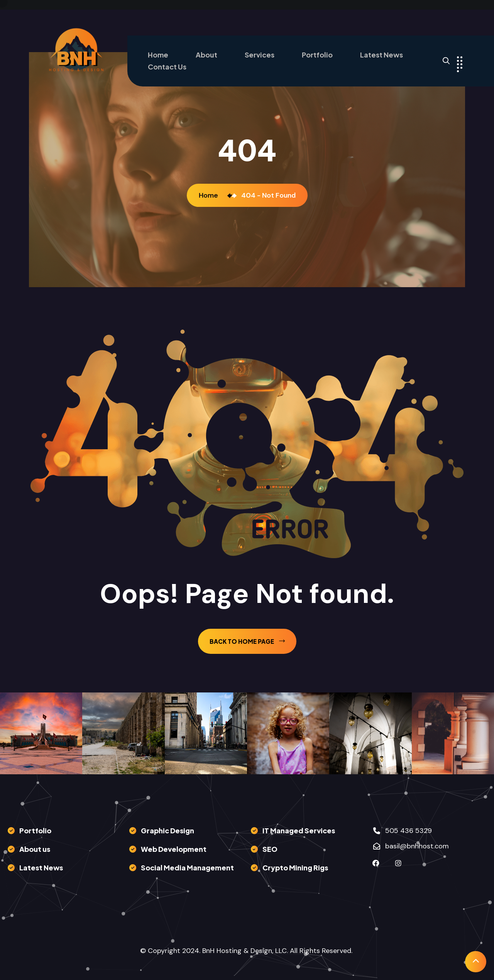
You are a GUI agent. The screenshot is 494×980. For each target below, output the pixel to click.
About (206, 55)
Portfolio (317, 55)
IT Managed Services (299, 830)
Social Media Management (187, 867)
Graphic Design (167, 830)
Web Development (174, 849)
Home (158, 55)
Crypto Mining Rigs (295, 867)
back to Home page (247, 641)
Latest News (381, 55)
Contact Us (167, 67)
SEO (270, 849)
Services (260, 55)
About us (35, 849)
